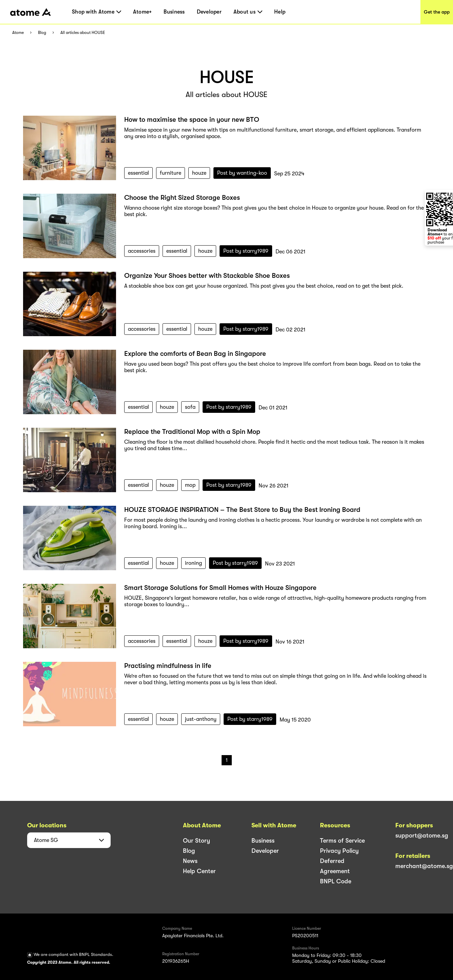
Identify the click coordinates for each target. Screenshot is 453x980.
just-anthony (201, 719)
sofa (190, 407)
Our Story (196, 841)
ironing (193, 563)
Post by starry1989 (246, 251)
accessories (142, 251)
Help (280, 12)
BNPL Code (336, 881)
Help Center (199, 871)
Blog (42, 33)
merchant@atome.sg (424, 866)
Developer (209, 12)
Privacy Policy (339, 851)
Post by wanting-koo (242, 173)
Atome (18, 33)
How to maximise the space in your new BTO (192, 120)
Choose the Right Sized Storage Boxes (182, 198)
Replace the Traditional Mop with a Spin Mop (192, 432)
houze (199, 173)
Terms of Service (342, 841)
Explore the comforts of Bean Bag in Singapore (195, 354)
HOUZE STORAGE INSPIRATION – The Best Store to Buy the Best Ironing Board (242, 510)
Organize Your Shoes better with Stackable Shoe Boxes (207, 276)
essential (138, 173)
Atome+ (143, 12)
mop (190, 485)
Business (174, 12)
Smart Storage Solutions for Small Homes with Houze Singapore (220, 588)
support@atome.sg (422, 835)
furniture (171, 173)
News (190, 861)
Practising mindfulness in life (168, 666)
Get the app (437, 12)
